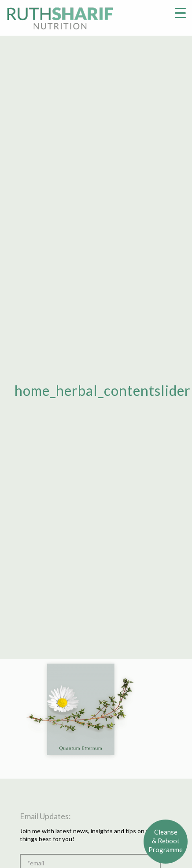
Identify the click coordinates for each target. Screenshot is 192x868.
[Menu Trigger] (180, 12)
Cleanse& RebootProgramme (166, 841)
